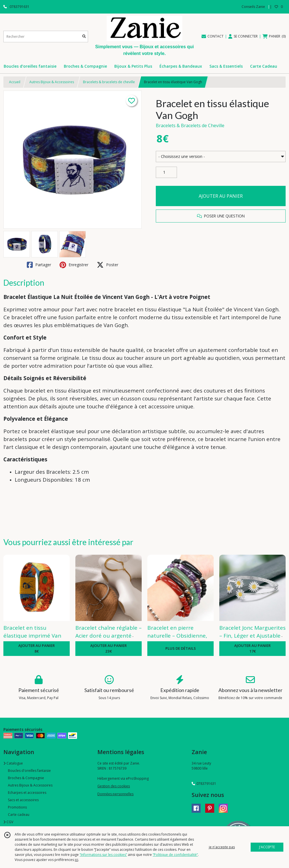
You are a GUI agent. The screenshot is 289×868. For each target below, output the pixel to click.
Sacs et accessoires (23, 800)
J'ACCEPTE (267, 847)
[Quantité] (166, 172)
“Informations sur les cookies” (103, 855)
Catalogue (13, 763)
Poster (108, 265)
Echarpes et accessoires (27, 793)
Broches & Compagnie (26, 778)
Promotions (17, 807)
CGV (8, 822)
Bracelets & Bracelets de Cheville (190, 125)
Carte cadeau (19, 815)
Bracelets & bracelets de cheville (109, 82)
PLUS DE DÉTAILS (181, 648)
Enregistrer (74, 265)
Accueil (15, 82)
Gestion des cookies (114, 786)
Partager (39, 265)
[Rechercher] (84, 37)
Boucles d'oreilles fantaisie (29, 771)
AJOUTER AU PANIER (221, 196)
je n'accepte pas (222, 847)
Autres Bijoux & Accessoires (52, 82)
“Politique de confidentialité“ (175, 855)
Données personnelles (115, 794)
